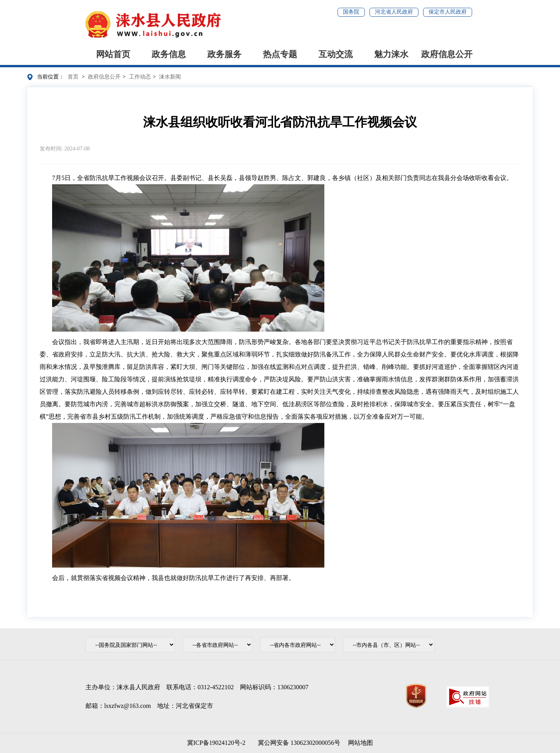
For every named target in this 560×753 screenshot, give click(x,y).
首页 (73, 77)
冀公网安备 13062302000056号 (297, 743)
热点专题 (280, 54)
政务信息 (169, 54)
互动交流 (336, 54)
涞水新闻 (170, 77)
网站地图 (360, 743)
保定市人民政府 (448, 12)
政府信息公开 (447, 54)
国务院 (351, 12)
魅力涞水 (391, 54)
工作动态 (140, 77)
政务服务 (224, 54)
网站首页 (113, 54)
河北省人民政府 (394, 12)
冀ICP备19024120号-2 (216, 743)
